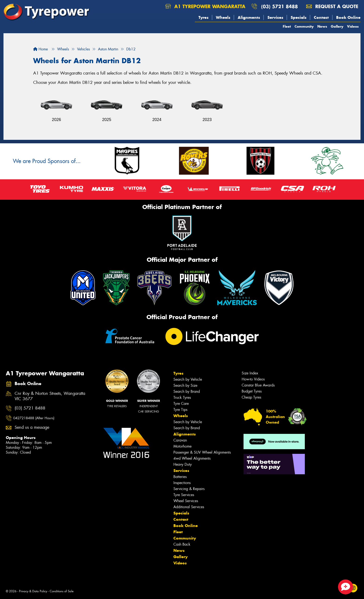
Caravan (180, 440)
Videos (353, 26)
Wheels (223, 17)
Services (275, 17)
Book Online (348, 17)
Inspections (182, 483)
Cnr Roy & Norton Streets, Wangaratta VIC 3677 (50, 396)
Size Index (250, 373)
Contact (321, 17)
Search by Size (185, 385)
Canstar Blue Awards (258, 385)
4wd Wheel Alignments (192, 458)
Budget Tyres (252, 391)
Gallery (337, 26)
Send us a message (32, 427)
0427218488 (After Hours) (34, 418)
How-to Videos (253, 379)
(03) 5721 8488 (279, 6)
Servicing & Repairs (189, 489)
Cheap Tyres (251, 397)
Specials (299, 17)
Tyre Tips (180, 410)
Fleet (287, 26)
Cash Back (182, 544)
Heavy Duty (183, 464)
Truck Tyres (182, 398)
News (322, 26)
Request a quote (332, 6)
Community (304, 26)
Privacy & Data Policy (33, 591)
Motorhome (182, 446)
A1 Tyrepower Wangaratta (205, 6)
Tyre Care (181, 404)
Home (41, 49)
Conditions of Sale (62, 591)
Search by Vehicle (188, 379)
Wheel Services (186, 501)
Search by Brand (187, 391)
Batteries (180, 477)
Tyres (203, 17)
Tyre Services (184, 495)
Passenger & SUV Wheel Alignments (202, 452)
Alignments (249, 17)
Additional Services (189, 507)
